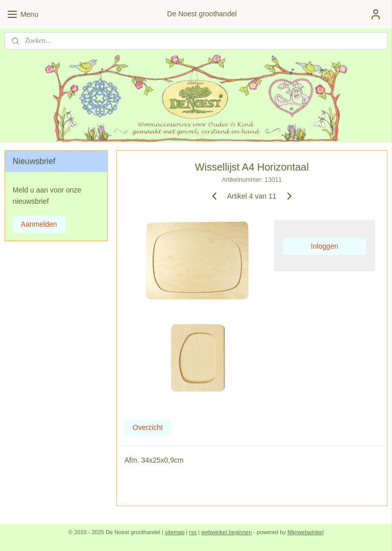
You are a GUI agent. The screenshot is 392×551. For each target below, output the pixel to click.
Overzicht (148, 427)
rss (193, 532)
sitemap (175, 532)
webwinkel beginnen (226, 532)
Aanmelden (39, 224)
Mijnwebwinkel (305, 532)
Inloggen (325, 246)
